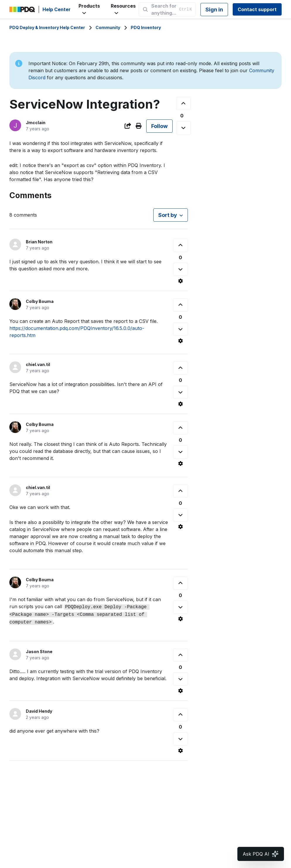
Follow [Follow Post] (159, 126)
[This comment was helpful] (181, 245)
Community (108, 27)
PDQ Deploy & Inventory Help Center (47, 27)
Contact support (257, 9)
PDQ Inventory (146, 27)
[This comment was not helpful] (181, 269)
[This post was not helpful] (183, 128)
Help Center (57, 9)
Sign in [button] (214, 10)
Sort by (168, 215)
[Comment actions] (181, 281)
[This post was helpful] (183, 103)
